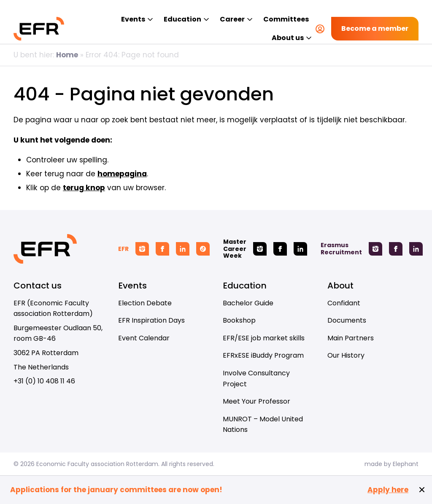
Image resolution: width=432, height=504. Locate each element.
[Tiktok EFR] (203, 249)
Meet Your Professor (256, 401)
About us (288, 38)
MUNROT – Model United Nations (263, 424)
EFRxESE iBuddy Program (263, 355)
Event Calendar (144, 338)
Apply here (388, 490)
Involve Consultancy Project (256, 379)
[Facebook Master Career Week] (280, 249)
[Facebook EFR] (162, 249)
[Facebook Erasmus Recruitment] (396, 249)
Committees (286, 19)
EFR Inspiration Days (151, 320)
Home (67, 55)
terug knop (84, 188)
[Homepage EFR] (39, 29)
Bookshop (239, 320)
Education (182, 19)
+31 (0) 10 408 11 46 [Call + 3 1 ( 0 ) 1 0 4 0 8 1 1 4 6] (44, 381)
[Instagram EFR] (142, 249)
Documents (347, 320)
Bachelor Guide (248, 303)
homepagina (122, 174)
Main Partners (351, 338)
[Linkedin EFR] (183, 249)
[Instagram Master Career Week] (260, 249)
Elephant (406, 464)
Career (232, 19)
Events (133, 19)
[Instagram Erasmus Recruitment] (375, 249)
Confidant (344, 303)
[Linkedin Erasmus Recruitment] (416, 249)
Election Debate (145, 303)
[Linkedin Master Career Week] (300, 249)
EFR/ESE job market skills (264, 338)
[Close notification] (422, 490)
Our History (346, 355)
